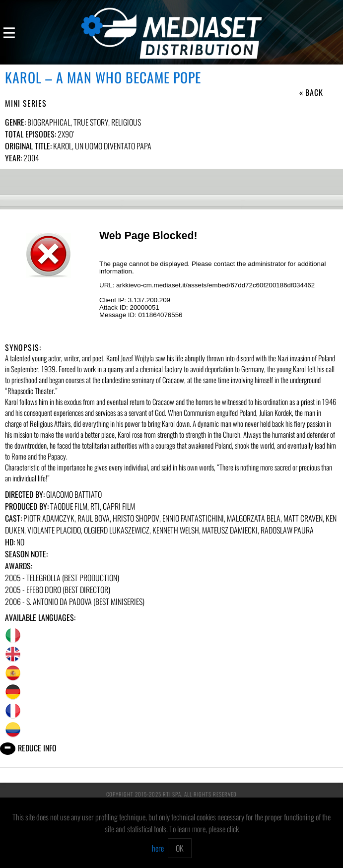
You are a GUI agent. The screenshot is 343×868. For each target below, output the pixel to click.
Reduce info (37, 748)
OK (180, 848)
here (158, 848)
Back (314, 92)
